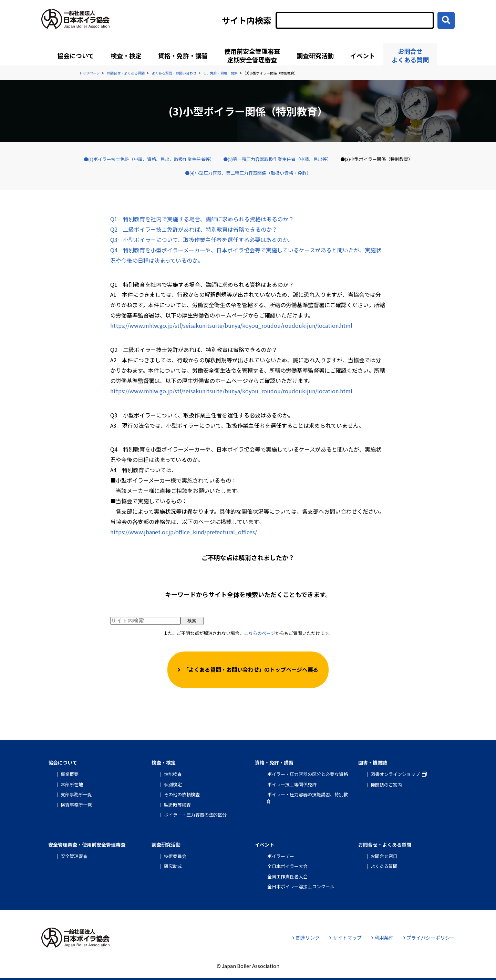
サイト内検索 (247, 20)
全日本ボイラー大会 (287, 866)
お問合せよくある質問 (410, 55)
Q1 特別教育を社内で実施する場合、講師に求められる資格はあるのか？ (202, 219)
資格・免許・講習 (183, 55)
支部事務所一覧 (76, 794)
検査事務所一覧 (76, 805)
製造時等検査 (177, 805)
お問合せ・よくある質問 (385, 845)
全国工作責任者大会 (287, 876)
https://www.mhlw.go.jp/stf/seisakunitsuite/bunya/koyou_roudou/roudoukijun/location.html (231, 325)
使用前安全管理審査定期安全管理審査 (252, 55)
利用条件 (383, 938)
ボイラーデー (281, 856)
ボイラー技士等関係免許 (292, 784)
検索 (192, 621)
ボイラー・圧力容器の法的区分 (195, 815)
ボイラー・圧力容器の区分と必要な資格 (308, 774)
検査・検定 (126, 55)
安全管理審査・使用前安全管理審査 (87, 845)
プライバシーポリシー (429, 938)
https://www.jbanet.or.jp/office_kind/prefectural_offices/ (184, 532)
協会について (76, 55)
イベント (363, 55)
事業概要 (70, 774)
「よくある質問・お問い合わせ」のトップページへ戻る (251, 669)
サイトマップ (345, 938)
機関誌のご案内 (386, 785)
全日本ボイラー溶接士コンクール (301, 886)
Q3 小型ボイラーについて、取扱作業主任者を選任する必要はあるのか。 (202, 240)
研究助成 (173, 866)
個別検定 (173, 784)
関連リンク (306, 938)
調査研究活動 (315, 55)
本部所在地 (72, 784)
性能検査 (173, 774)
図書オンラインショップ (395, 774)
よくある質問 (384, 866)
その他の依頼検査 (182, 794)
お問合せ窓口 (384, 856)
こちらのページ (260, 633)
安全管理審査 (74, 856)
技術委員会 (175, 856)
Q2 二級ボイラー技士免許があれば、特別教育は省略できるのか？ (194, 229)
